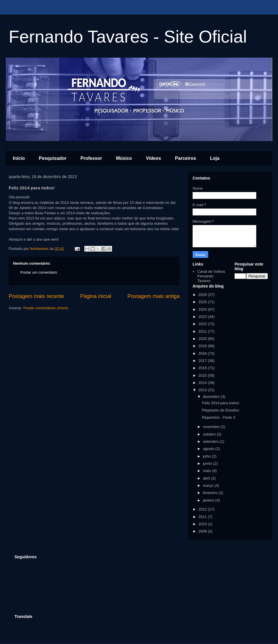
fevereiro (211, 493)
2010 (203, 524)
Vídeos (153, 158)
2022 (203, 324)
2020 (203, 339)
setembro (211, 441)
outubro (210, 434)
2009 (203, 531)
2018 (203, 353)
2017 (203, 361)
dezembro (212, 397)
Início (19, 158)
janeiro (209, 500)
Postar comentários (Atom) (46, 308)
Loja (215, 158)
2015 (203, 375)
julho (207, 456)
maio (208, 471)
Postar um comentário (39, 272)
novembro (212, 427)
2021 (203, 331)
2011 (203, 517)
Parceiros (185, 158)
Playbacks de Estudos (220, 410)
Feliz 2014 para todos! (221, 403)
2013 (203, 390)
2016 (203, 368)
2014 (203, 383)
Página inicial (96, 296)
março (209, 485)
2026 (203, 295)
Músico (124, 158)
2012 (203, 509)
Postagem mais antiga (153, 296)
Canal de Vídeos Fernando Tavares (211, 276)
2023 (203, 317)
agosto (209, 449)
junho (208, 463)
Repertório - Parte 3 (218, 417)
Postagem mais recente (36, 296)
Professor (91, 158)
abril (207, 478)
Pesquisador (53, 158)
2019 (203, 346)
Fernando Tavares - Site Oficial (128, 37)
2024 (203, 309)
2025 (203, 302)
